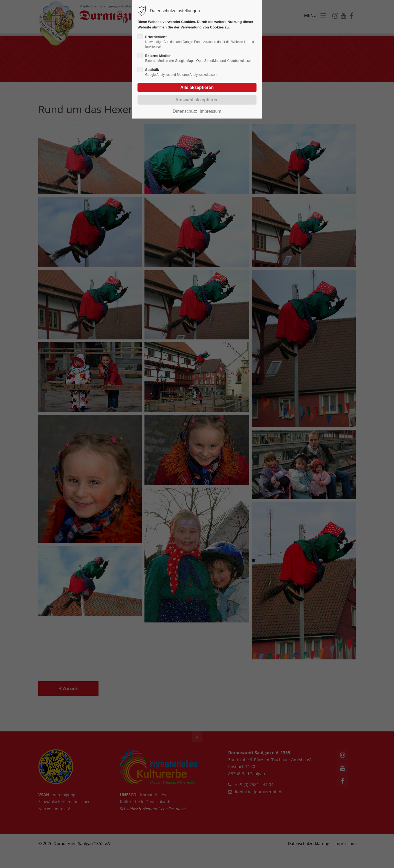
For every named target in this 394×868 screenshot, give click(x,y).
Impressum (211, 111)
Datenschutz (185, 111)
